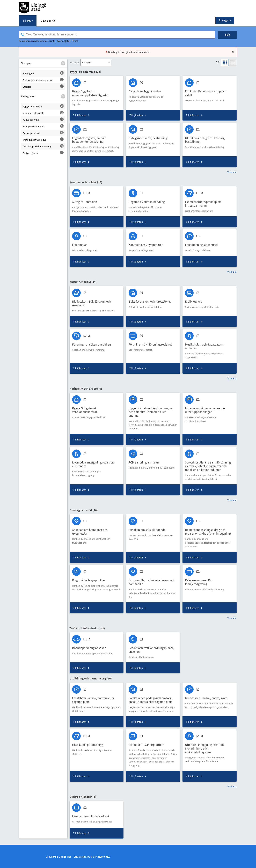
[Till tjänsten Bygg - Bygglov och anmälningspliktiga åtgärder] (97, 92)
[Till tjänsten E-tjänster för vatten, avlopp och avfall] (209, 92)
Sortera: (74, 62)
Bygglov (61, 41)
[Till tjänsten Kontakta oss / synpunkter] (147, 244)
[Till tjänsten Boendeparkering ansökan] (90, 647)
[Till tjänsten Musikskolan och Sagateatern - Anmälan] (209, 345)
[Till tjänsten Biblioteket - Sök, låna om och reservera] (97, 302)
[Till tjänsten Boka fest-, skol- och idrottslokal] (151, 300)
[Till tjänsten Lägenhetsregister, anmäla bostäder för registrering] (97, 139)
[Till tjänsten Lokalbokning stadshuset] (203, 244)
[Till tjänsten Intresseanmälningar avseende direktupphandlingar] (209, 409)
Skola (52, 41)
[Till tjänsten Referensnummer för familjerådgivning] (209, 581)
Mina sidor (48, 21)
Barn (69, 41)
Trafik (75, 41)
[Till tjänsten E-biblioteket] (195, 300)
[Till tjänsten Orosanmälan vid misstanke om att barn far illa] (153, 581)
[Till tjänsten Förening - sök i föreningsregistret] (152, 343)
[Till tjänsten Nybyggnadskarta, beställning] (149, 137)
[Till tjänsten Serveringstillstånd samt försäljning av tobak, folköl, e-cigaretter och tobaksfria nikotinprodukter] (209, 465)
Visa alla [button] (232, 172)
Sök (227, 35)
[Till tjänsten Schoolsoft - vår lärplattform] (148, 743)
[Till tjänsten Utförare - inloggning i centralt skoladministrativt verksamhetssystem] (209, 747)
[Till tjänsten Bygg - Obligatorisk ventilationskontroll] (97, 409)
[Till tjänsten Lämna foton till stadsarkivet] (92, 815)
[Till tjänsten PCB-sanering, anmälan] (145, 461)
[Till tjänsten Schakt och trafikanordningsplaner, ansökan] (153, 648)
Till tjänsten (80, 115)
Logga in (225, 20)
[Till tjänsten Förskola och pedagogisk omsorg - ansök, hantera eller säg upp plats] (153, 699)
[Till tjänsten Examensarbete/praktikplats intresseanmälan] (209, 202)
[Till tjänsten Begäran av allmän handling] (148, 201)
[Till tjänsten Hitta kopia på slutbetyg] (89, 743)
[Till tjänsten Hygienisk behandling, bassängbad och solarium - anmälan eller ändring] (153, 411)
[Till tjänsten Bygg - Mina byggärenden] (146, 90)
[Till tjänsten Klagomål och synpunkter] (90, 579)
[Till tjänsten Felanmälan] (81, 244)
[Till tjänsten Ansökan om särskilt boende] (148, 529)
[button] (63, 63)
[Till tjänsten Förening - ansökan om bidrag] (93, 343)
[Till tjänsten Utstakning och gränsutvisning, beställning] (209, 139)
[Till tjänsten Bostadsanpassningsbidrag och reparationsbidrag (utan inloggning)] (209, 530)
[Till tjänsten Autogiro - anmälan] (86, 201)
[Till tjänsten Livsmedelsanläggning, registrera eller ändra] (97, 463)
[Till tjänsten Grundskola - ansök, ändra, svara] (207, 697)
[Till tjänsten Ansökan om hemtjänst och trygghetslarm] (97, 530)
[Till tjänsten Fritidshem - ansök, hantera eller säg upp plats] (97, 699)
